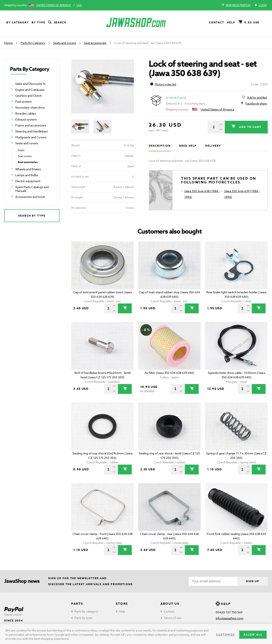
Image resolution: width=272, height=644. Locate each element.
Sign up (253, 581)
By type (38, 22)
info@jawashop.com (229, 618)
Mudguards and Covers (31, 137)
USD (79, 5)
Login (261, 5)
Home (8, 43)
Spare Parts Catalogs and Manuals (32, 189)
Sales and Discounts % (30, 84)
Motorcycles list (163, 84)
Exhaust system (26, 119)
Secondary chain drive (30, 107)
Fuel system (24, 101)
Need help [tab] (188, 146)
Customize (225, 635)
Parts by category (86, 611)
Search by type (32, 216)
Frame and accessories (31, 125)
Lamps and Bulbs (27, 175)
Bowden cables (26, 113)
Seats (21, 150)
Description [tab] (160, 146)
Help (231, 22)
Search (57, 23)
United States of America (53, 5)
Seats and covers (65, 43)
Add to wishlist (257, 98)
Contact (217, 22)
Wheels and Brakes (28, 169)
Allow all (253, 635)
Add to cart (250, 127)
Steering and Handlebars (32, 131)
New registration (236, 5)
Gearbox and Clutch (28, 96)
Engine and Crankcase (30, 90)
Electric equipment (28, 181)
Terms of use (173, 618)
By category (18, 22)
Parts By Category (33, 43)
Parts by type (83, 618)
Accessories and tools (30, 197)
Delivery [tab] (213, 146)
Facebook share (256, 104)
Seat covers (25, 156)
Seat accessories (95, 43)
